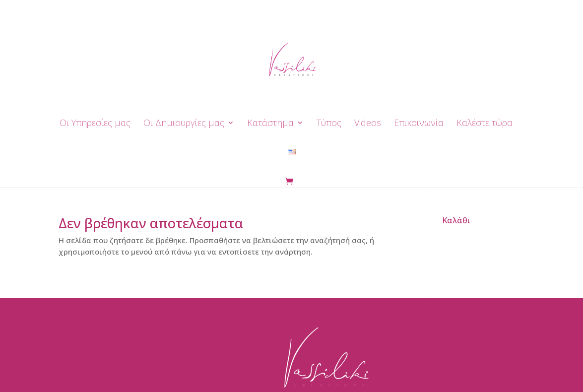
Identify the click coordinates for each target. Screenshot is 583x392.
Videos (368, 124)
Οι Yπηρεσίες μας (95, 124)
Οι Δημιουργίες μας (184, 124)
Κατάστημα (270, 124)
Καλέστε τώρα (485, 124)
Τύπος (329, 124)
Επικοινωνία (419, 124)
